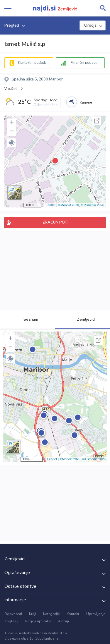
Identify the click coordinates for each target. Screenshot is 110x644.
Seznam (27, 319)
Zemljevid (82, 319)
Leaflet (51, 205)
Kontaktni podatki (32, 63)
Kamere (86, 102)
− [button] (12, 132)
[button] (12, 143)
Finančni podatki (84, 63)
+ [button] (12, 123)
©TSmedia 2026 (92, 205)
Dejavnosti (13, 614)
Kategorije (51, 614)
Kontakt (73, 614)
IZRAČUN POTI (55, 222)
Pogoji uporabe (38, 621)
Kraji (33, 614)
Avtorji (64, 621)
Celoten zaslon (97, 121)
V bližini (11, 89)
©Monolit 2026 (68, 205)
